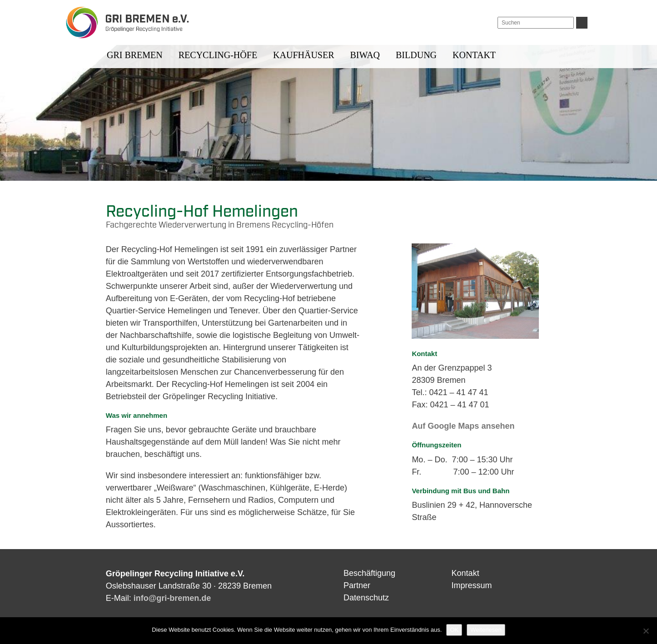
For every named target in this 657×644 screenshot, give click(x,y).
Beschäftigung (369, 573)
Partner (357, 585)
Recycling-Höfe (218, 55)
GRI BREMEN (135, 55)
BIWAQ (365, 55)
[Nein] (646, 631)
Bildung (416, 55)
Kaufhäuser (304, 55)
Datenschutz (366, 598)
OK (454, 630)
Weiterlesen (486, 630)
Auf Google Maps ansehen (463, 426)
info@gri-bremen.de (172, 598)
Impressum (472, 585)
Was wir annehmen (137, 415)
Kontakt (474, 55)
